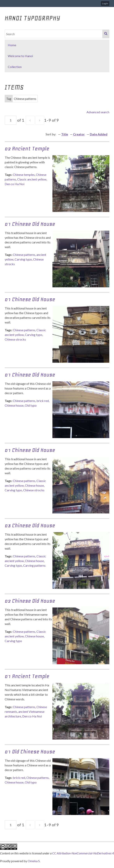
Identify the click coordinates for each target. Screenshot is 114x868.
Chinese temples (24, 175)
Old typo (31, 405)
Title (65, 134)
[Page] (11, 120)
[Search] (54, 34)
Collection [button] (15, 67)
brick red (43, 401)
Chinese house (14, 405)
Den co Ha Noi (15, 184)
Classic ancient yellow (32, 179)
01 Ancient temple (27, 676)
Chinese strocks (15, 339)
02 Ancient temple (27, 149)
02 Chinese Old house (30, 601)
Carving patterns (34, 565)
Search (106, 34)
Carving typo (23, 259)
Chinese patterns (24, 255)
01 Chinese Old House (30, 224)
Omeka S (34, 861)
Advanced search (98, 112)
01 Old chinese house (30, 752)
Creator (79, 134)
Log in (105, 3)
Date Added (99, 134)
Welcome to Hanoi (20, 56)
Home (12, 45)
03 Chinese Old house (30, 525)
